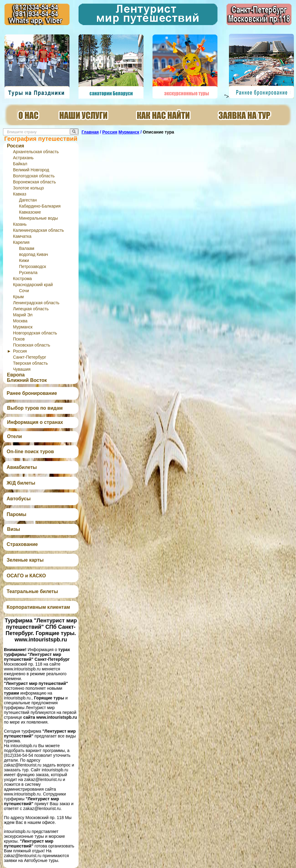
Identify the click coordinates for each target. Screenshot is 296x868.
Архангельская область (36, 152)
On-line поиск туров (30, 452)
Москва (20, 321)
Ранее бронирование (32, 393)
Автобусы (19, 499)
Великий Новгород (31, 170)
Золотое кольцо (28, 188)
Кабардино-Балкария (40, 206)
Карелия (21, 242)
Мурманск (23, 327)
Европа (16, 375)
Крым (18, 297)
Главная (90, 132)
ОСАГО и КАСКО (26, 576)
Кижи (24, 260)
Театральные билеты (32, 591)
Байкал (20, 164)
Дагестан (28, 200)
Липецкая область (31, 309)
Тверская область (30, 363)
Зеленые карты (25, 560)
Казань (20, 224)
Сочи (24, 291)
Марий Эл (23, 315)
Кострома (22, 279)
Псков (19, 339)
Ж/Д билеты (21, 483)
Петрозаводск (32, 266)
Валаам (27, 248)
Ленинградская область (36, 303)
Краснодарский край (33, 285)
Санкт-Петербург (30, 357)
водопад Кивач (34, 254)
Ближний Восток (27, 380)
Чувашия (22, 369)
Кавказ (20, 194)
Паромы (16, 514)
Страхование (22, 544)
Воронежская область (34, 182)
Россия (16, 146)
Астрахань (23, 158)
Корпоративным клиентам (38, 607)
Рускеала (28, 273)
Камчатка (22, 236)
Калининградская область (39, 230)
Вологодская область (34, 176)
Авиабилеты (22, 467)
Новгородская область (35, 333)
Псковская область (32, 345)
